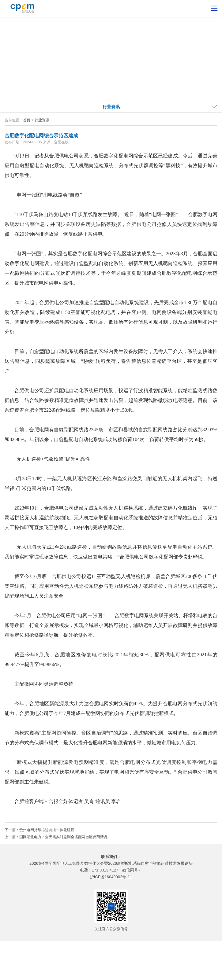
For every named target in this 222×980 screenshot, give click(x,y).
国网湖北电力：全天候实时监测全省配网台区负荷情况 (63, 837)
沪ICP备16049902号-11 (111, 877)
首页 (27, 120)
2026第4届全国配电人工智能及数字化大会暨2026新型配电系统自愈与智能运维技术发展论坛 (111, 863)
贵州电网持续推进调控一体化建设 (47, 830)
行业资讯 (111, 107)
